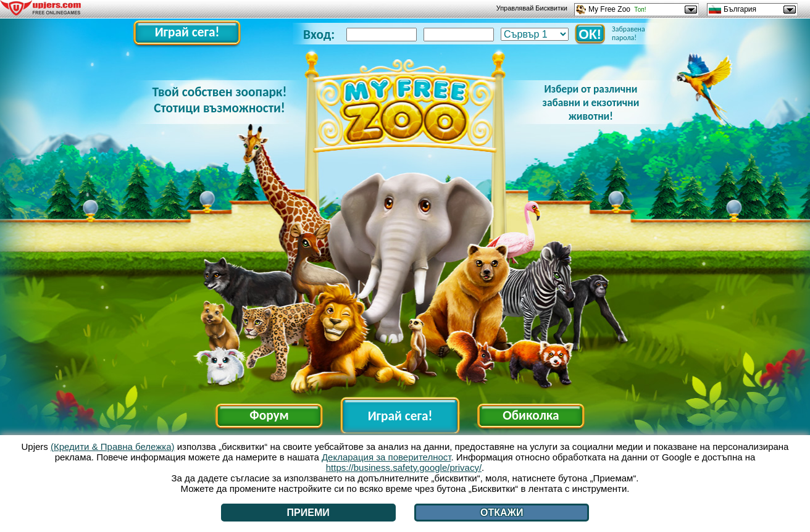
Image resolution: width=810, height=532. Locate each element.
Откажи (502, 513)
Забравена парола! (628, 33)
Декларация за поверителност (386, 457)
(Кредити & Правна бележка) (113, 447)
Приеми (308, 513)
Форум (269, 415)
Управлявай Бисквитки (532, 8)
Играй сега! (187, 32)
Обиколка (531, 415)
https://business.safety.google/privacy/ (404, 468)
